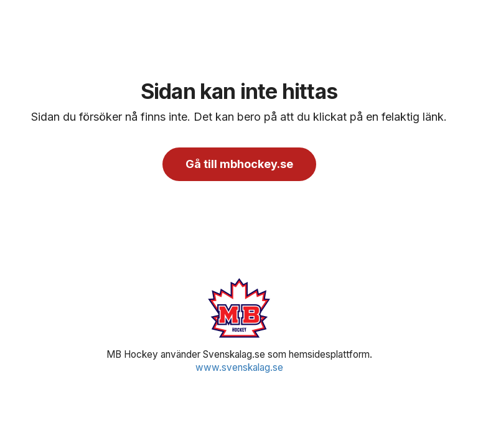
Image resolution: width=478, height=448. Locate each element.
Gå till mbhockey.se (239, 164)
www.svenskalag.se (239, 367)
